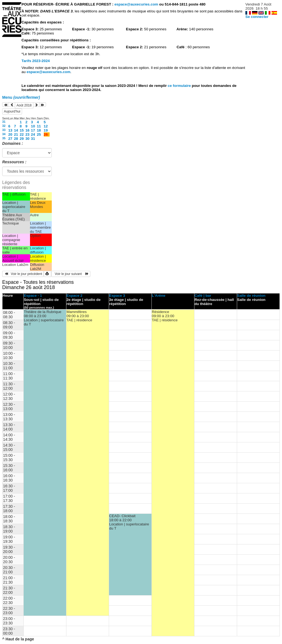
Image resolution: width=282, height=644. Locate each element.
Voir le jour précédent (23, 274)
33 (4, 130)
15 (22, 130)
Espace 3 (117, 296)
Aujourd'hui (12, 111)
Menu (21, 97)
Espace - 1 (33, 296)
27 (10, 139)
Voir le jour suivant (71, 274)
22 (22, 134)
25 (39, 134)
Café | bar (203, 296)
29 (22, 139)
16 (27, 130)
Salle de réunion (251, 296)
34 (4, 134)
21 (16, 134)
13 (10, 130)
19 (46, 130)
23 (27, 134)
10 (33, 126)
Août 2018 (24, 105)
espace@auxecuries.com (136, 4)
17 (33, 130)
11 (39, 126)
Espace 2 (74, 296)
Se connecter (257, 17)
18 (39, 130)
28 (16, 139)
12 (46, 126)
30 (27, 139)
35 (4, 138)
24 (33, 134)
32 (4, 126)
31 (4, 122)
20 (10, 134)
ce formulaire (180, 86)
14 (16, 130)
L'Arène (158, 296)
